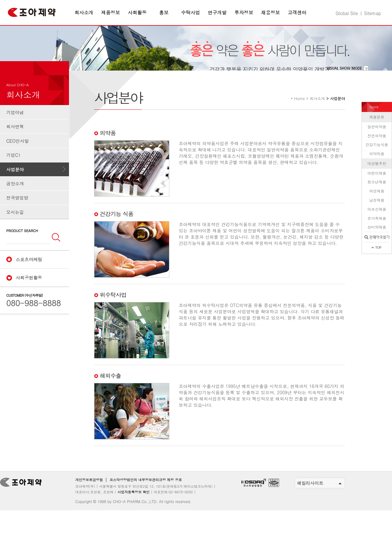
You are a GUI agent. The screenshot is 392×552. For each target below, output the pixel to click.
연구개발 (217, 12)
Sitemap (373, 13)
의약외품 (377, 165)
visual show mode (348, 80)
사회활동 (137, 12)
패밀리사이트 (319, 495)
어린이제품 (377, 185)
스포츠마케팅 (29, 271)
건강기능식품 (377, 156)
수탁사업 (191, 12)
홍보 (164, 12)
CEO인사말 (17, 152)
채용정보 (271, 12)
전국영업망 (17, 210)
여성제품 (377, 203)
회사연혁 (15, 138)
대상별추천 (377, 175)
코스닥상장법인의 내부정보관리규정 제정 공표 (146, 492)
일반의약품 (377, 138)
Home (299, 110)
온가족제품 (377, 230)
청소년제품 (377, 194)
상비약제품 (377, 239)
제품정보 (111, 12)
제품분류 (377, 128)
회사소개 (84, 12)
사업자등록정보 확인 (133, 504)
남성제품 (377, 212)
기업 (13, 167)
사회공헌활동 (29, 289)
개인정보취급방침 (89, 492)
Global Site (347, 13)
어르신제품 (377, 221)
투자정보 (244, 12)
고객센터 (297, 12)
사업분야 (15, 181)
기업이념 (15, 124)
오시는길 (15, 224)
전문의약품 (377, 147)
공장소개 (15, 195)
